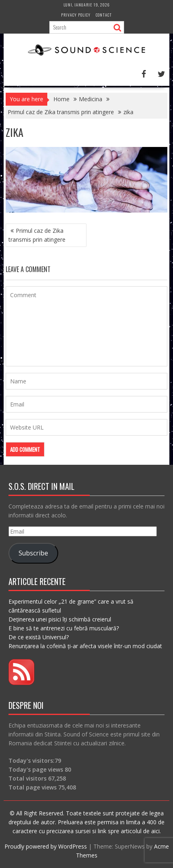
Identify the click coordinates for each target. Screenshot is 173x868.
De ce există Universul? (39, 637)
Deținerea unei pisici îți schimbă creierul (60, 619)
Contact (104, 15)
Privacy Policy (76, 15)
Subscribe (33, 553)
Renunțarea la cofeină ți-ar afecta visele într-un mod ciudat (85, 646)
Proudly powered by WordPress (46, 846)
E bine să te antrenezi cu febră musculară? (64, 628)
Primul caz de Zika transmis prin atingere (37, 235)
